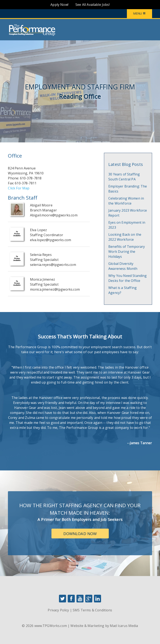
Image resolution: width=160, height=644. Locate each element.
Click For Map (19, 188)
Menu (139, 14)
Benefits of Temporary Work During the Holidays (127, 252)
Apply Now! (59, 5)
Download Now (80, 534)
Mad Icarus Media (124, 626)
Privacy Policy (58, 610)
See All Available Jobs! (92, 5)
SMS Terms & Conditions (92, 610)
